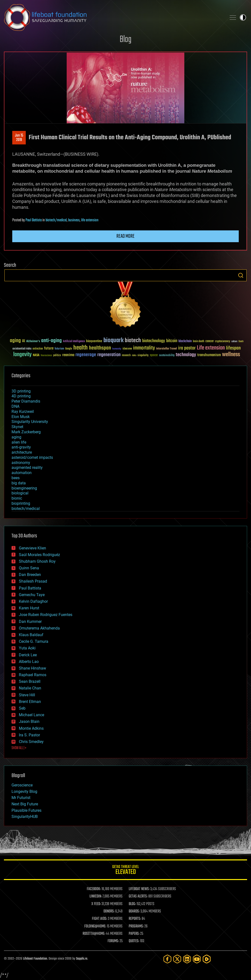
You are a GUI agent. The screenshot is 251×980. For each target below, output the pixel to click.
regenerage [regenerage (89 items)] (86, 355)
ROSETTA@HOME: (94, 934)
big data (19, 483)
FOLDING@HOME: (95, 926)
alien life (19, 442)
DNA (15, 406)
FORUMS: (113, 941)
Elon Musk (21, 417)
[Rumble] (207, 959)
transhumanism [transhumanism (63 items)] (209, 355)
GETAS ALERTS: (138, 896)
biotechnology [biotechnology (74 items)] (154, 341)
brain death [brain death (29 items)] (199, 342)
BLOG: (132, 904)
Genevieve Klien (32, 548)
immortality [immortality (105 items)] (144, 348)
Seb (22, 708)
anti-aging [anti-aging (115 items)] (51, 341)
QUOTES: (134, 941)
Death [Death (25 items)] (241, 342)
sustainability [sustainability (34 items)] (167, 356)
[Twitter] (177, 959)
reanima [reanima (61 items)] (68, 355)
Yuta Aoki (27, 648)
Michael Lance (31, 715)
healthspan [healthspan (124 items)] (100, 348)
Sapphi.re (82, 959)
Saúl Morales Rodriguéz (39, 555)
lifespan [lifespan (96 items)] (233, 348)
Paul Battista (34, 220)
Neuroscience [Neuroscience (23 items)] (46, 356)
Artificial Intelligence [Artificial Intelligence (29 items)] (74, 342)
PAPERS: (134, 934)
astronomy (21, 463)
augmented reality (27, 468)
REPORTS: (135, 919)
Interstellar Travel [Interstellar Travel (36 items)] (167, 349)
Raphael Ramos (33, 675)
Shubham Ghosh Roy (37, 561)
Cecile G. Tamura (34, 641)
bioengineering (24, 488)
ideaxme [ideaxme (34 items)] (127, 349)
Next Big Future (25, 804)
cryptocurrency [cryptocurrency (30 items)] (223, 342)
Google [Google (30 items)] (69, 349)
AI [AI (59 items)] (24, 341)
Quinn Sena (29, 568)
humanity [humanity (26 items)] (117, 349)
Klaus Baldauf (31, 635)
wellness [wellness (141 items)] (231, 355)
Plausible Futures (26, 810)
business (74, 220)
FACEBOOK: (94, 889)
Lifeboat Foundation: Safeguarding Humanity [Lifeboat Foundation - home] (113, 17)
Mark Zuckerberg (26, 432)
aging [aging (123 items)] (15, 341)
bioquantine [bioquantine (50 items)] (94, 341)
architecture (22, 452)
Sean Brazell (30, 681)
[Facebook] (167, 959)
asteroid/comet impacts (32, 457)
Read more (125, 236)
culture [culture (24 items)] (234, 342)
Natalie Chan (30, 688)
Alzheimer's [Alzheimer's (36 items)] (33, 342)
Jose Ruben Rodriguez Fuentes (46, 615)
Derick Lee (28, 655)
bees (16, 478)
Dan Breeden (30, 575)
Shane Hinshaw (32, 668)
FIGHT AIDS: (100, 919)
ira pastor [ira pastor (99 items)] (187, 348)
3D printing (21, 391)
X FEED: (96, 904)
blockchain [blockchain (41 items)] (185, 341)
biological (20, 493)
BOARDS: (134, 911)
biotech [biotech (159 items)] (133, 341)
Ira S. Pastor (29, 735)
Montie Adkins (31, 728)
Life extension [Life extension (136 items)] (211, 348)
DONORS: (109, 911)
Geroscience (22, 785)
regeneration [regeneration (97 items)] (109, 355)
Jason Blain (29, 721)
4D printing (21, 396)
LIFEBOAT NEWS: (139, 889)
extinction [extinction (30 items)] (38, 349)
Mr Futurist (21, 798)
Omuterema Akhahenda (39, 628)
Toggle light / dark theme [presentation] (243, 17)
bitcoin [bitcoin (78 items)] (172, 341)
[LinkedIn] (187, 959)
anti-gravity (21, 447)
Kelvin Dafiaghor (33, 601)
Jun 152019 (19, 138)
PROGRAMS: (136, 926)
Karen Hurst (29, 608)
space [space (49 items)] (154, 355)
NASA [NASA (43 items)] (36, 355)
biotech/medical (56, 220)
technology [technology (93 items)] (186, 355)
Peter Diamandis (26, 401)
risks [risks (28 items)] (134, 355)
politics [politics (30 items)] (57, 356)
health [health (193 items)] (81, 348)
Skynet (17, 427)
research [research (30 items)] (126, 356)
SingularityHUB (25, 817)
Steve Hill (27, 695)
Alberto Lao (29, 662)
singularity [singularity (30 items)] (143, 356)
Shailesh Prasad (33, 581)
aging (16, 437)
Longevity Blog (24, 791)
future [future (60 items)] (49, 348)
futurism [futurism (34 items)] (59, 349)
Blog (125, 40)
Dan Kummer (30, 622)
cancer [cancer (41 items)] (210, 341)
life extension (90, 220)
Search (241, 275)
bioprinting (21, 503)
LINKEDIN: (96, 896)
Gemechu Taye (32, 595)
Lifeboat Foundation (35, 959)
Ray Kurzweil (23, 412)
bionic (17, 498)
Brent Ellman (30, 702)
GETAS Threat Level (125, 871)
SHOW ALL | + (19, 748)
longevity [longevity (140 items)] (22, 355)
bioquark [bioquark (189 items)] (113, 341)
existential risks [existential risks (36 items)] (22, 349)
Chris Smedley (31, 742)
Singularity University (30, 422)
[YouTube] (197, 959)
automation (22, 473)
